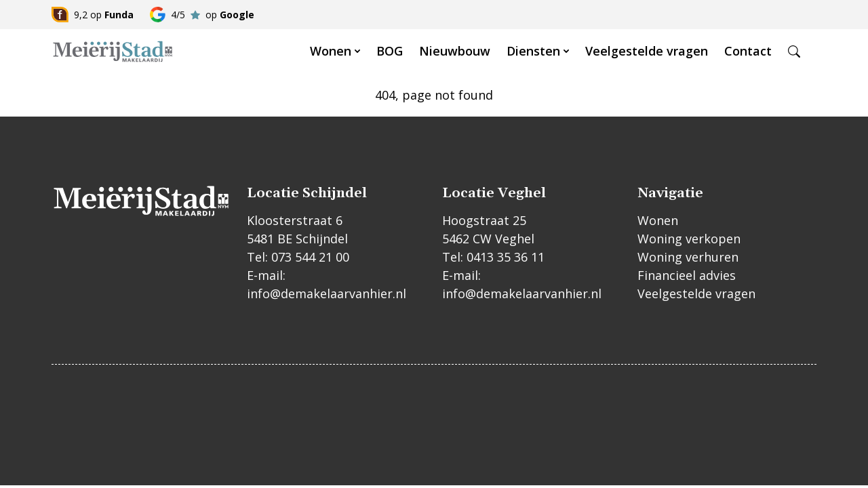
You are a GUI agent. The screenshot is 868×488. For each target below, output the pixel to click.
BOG (390, 51)
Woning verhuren (688, 257)
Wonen (331, 51)
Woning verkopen (689, 239)
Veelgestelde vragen (647, 51)
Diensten (533, 51)
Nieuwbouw (455, 51)
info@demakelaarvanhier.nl (327, 293)
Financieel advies (687, 275)
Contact (748, 51)
